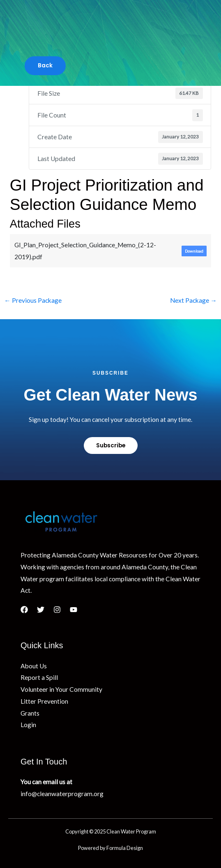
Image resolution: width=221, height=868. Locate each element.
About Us (34, 666)
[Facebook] (24, 610)
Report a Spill (39, 677)
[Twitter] (41, 610)
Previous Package (33, 300)
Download (194, 251)
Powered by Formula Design (110, 848)
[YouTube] (74, 610)
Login (28, 725)
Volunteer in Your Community (61, 689)
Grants (30, 713)
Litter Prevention (44, 701)
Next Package (193, 300)
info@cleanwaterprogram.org (62, 794)
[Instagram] (57, 610)
